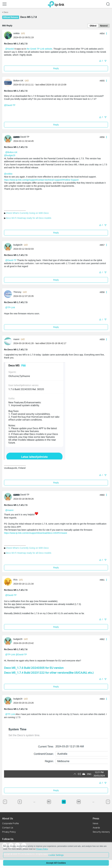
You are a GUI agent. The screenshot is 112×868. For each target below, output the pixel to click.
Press (96, 818)
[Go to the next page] (108, 802)
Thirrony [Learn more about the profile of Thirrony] (17, 292)
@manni (9, 510)
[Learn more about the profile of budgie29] (9, 247)
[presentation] (8, 35)
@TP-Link (10, 307)
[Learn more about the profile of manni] (9, 341)
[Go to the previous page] (5, 802)
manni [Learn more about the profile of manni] (16, 339)
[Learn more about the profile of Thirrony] (9, 294)
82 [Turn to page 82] (49, 802)
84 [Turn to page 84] (79, 802)
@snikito (8, 174)
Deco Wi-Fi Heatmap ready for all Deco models (29, 218)
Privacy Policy (9, 832)
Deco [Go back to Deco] (6, 12)
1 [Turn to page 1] (20, 802)
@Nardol (10, 49)
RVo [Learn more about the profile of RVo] (15, 580)
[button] (101, 61)
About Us (8, 818)
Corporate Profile (10, 823)
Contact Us (8, 828)
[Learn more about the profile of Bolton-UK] (9, 82)
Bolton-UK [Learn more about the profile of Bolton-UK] (18, 81)
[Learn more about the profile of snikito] (9, 35)
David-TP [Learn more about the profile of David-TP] (25, 137)
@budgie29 (10, 155)
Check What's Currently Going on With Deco (27, 213)
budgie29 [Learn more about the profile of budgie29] (18, 245)
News (95, 823)
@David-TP (10, 105)
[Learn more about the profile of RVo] (9, 581)
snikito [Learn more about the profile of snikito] (16, 33)
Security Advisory (101, 832)
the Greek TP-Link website (39, 49)
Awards (96, 828)
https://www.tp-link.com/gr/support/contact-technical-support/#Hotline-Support (41, 180)
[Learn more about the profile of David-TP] (9, 139)
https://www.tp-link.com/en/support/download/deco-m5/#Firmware (36, 533)
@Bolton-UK (11, 152)
